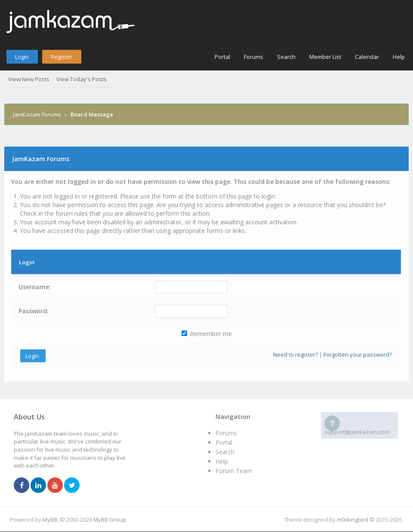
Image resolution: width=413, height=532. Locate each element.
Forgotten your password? (358, 355)
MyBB (50, 520)
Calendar (367, 57)
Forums (254, 57)
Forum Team (234, 471)
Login (22, 57)
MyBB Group (110, 520)
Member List (325, 57)
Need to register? (296, 355)
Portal (222, 57)
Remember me (207, 334)
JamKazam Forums (37, 114)
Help (399, 57)
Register (62, 57)
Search (286, 57)
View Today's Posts (82, 79)
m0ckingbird (353, 520)
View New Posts (29, 79)
